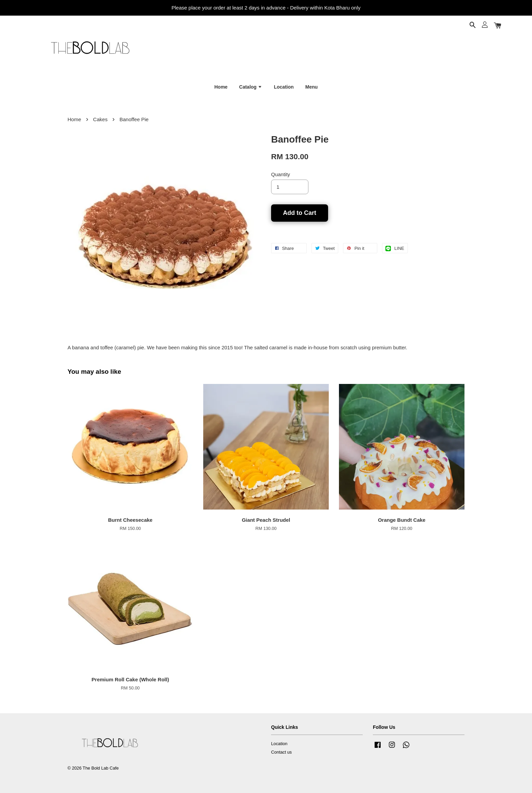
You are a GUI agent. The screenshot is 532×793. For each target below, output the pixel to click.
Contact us (281, 752)
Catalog (251, 87)
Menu (312, 87)
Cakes (100, 119)
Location (284, 87)
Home (221, 87)
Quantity (281, 174)
